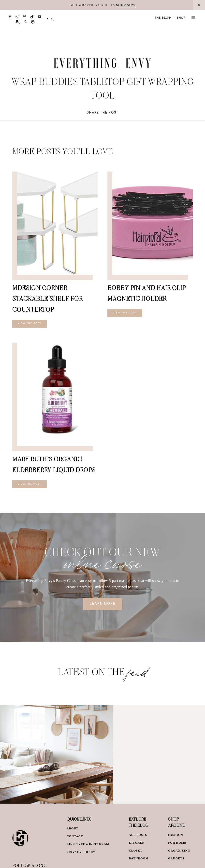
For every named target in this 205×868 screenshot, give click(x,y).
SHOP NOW (126, 5)
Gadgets (176, 858)
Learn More (103, 604)
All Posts (138, 835)
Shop (181, 18)
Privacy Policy (81, 852)
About (73, 828)
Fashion (176, 835)
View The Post (29, 324)
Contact (75, 836)
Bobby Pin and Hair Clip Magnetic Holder (147, 293)
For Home (177, 843)
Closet (136, 851)
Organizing (179, 851)
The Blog (163, 18)
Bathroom (139, 858)
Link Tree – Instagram (88, 844)
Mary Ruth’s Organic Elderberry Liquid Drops (54, 464)
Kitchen (137, 843)
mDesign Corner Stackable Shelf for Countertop (47, 298)
